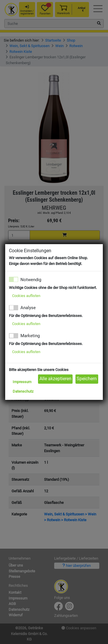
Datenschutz (23, 391)
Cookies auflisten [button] (26, 296)
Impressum (22, 382)
